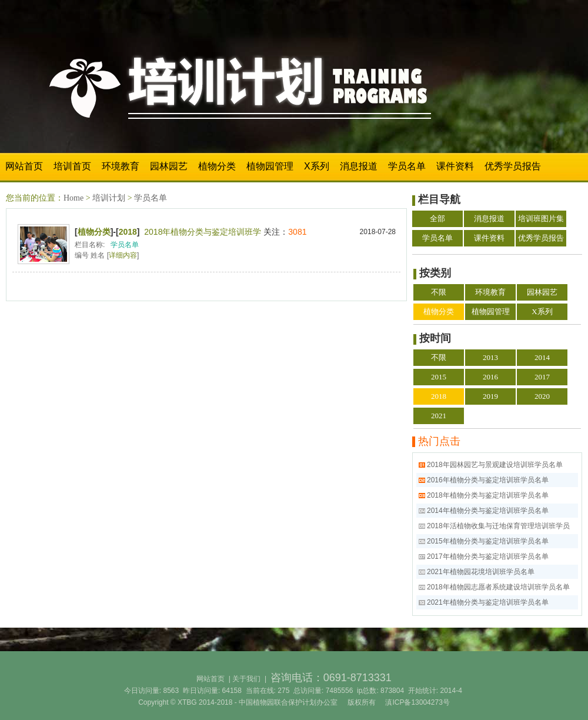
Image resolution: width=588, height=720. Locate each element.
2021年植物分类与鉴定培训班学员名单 (488, 602)
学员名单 (407, 166)
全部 (437, 219)
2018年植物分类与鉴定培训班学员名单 (488, 495)
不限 (439, 292)
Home (73, 198)
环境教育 (121, 166)
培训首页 (72, 166)
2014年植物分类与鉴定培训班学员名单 (488, 511)
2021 (439, 416)
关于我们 (246, 679)
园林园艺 (169, 166)
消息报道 (359, 166)
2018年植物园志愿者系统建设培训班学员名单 (498, 587)
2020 (542, 396)
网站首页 (24, 166)
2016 (490, 377)
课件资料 (455, 166)
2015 (439, 377)
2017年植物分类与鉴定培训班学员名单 (488, 556)
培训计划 (109, 198)
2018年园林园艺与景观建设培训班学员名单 (495, 465)
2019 (490, 396)
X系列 (317, 166)
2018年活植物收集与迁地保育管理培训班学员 (498, 526)
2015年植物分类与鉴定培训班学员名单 (488, 541)
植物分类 (217, 166)
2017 (542, 377)
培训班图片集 (541, 219)
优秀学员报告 (513, 166)
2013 (490, 357)
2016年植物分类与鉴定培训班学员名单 (488, 480)
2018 (128, 232)
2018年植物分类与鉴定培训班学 (203, 232)
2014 (542, 357)
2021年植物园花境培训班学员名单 (481, 572)
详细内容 (123, 255)
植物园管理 (270, 166)
